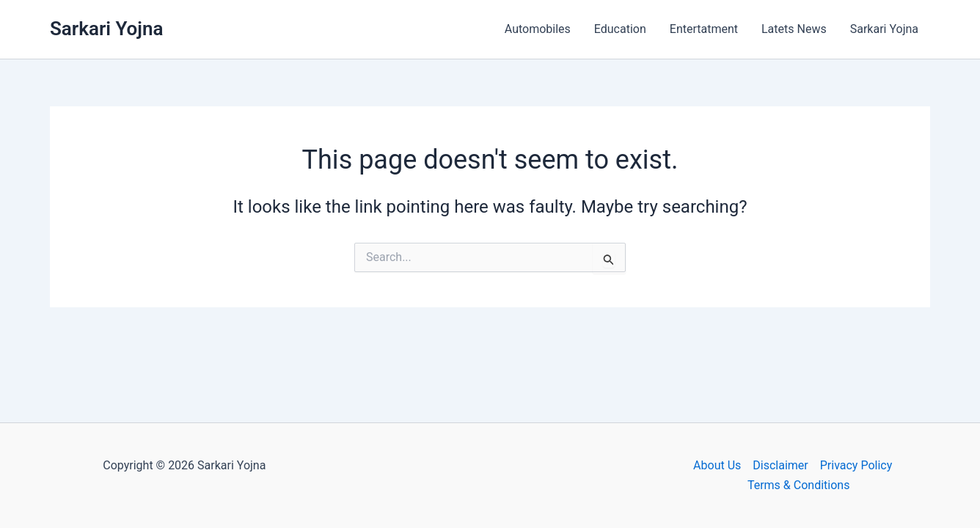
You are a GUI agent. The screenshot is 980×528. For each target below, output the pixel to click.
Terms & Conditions (799, 485)
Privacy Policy (856, 465)
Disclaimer (780, 465)
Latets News (794, 29)
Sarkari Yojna (106, 29)
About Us (717, 465)
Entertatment (704, 29)
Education (620, 29)
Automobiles (538, 29)
